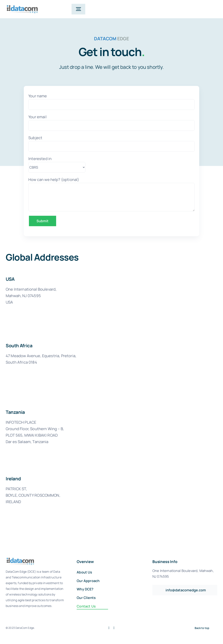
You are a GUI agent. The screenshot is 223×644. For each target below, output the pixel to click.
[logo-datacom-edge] (22, 6)
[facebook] (109, 628)
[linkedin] (114, 628)
